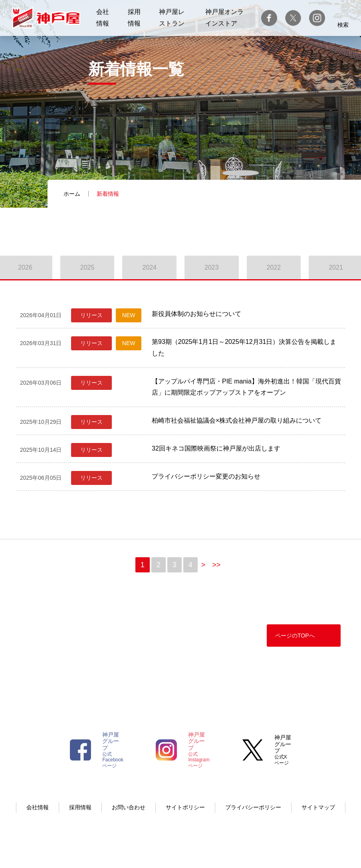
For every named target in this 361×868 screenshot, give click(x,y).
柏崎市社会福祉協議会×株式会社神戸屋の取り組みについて (237, 420)
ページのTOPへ (295, 636)
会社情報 (38, 807)
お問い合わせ (129, 807)
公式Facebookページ (113, 750)
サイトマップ (318, 807)
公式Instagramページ (199, 750)
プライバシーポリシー (253, 807)
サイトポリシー (185, 807)
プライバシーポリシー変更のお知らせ (206, 476)
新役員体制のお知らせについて (196, 314)
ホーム (72, 194)
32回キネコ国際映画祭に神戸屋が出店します (216, 448)
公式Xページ (283, 750)
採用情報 (80, 807)
